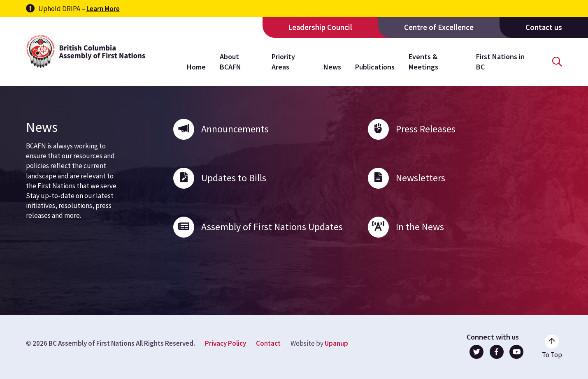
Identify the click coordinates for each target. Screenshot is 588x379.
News (332, 67)
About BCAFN (230, 61)
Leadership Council (320, 27)
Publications (375, 67)
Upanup (336, 343)
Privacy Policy (225, 343)
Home (196, 67)
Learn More (103, 9)
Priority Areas (283, 61)
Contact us (544, 27)
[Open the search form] (557, 62)
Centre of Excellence (439, 27)
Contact (268, 343)
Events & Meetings (423, 61)
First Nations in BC (500, 61)
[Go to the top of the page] (552, 347)
